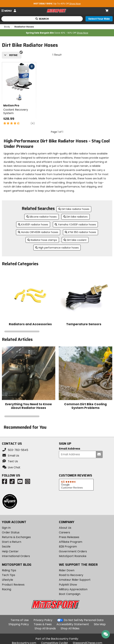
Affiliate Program (71, 542)
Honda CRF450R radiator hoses (38, 232)
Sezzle (6, 547)
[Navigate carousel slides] (57, 331)
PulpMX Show (68, 585)
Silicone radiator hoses (42, 217)
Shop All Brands (45, 628)
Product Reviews (13, 585)
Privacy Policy (43, 620)
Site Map (100, 624)
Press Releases (69, 537)
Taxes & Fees (43, 624)
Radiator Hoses (24, 27)
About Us (65, 528)
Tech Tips (9, 575)
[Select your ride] (99, 19)
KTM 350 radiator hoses (80, 232)
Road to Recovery (71, 575)
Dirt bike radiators (76, 217)
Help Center (10, 551)
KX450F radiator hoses (33, 225)
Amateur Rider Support (75, 580)
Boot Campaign (70, 594)
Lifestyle (7, 580)
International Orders (16, 556)
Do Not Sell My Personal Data (84, 620)
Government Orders (73, 551)
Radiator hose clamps (42, 240)
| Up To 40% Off (57, 4)
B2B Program (68, 547)
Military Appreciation (73, 589)
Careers (64, 532)
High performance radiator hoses (57, 248)
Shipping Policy (19, 624)
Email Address (70, 449)
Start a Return (12, 542)
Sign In (6, 528)
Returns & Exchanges (16, 537)
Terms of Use (20, 620)
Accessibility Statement (73, 624)
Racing (7, 589)
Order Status (11, 532)
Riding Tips (9, 570)
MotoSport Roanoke (73, 556)
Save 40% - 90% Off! (57, 33)
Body (7, 27)
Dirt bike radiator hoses (74, 209)
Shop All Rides (70, 628)
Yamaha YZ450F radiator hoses (75, 225)
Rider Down (67, 570)
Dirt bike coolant (75, 240)
